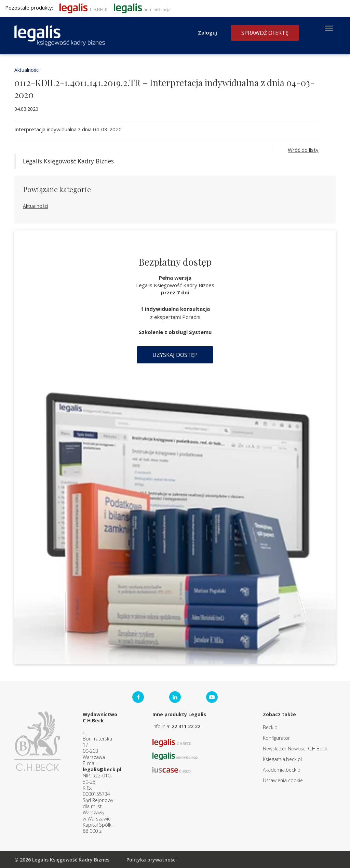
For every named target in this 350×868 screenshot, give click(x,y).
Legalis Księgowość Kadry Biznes (68, 161)
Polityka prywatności (152, 860)
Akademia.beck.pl (282, 770)
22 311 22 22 (186, 726)
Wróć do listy (303, 150)
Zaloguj (207, 32)
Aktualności (27, 70)
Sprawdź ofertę (265, 33)
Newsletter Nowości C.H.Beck (295, 749)
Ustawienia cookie (283, 780)
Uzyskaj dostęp (175, 355)
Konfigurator (276, 738)
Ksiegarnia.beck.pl (282, 759)
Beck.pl (271, 727)
